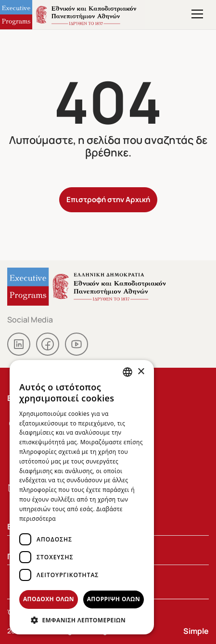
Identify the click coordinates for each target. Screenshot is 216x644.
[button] (82, 620)
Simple (196, 631)
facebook (48, 344)
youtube (76, 344)
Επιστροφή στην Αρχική (108, 199)
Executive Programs (73, 15)
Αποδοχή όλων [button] (49, 599)
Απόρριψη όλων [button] (114, 599)
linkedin (19, 344)
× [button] (141, 372)
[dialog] (82, 497)
